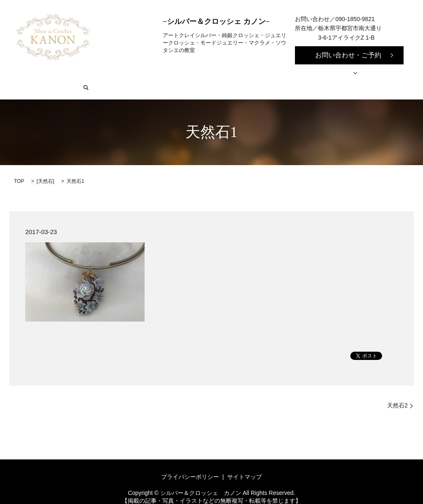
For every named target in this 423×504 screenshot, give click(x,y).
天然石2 (397, 393)
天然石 (45, 168)
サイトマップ (245, 464)
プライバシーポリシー (190, 464)
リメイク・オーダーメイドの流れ (231, 75)
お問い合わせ (349, 75)
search (386, 75)
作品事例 (300, 75)
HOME (40, 75)
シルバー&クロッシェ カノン (99, 75)
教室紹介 (162, 75)
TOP (19, 168)
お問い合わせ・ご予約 (348, 55)
